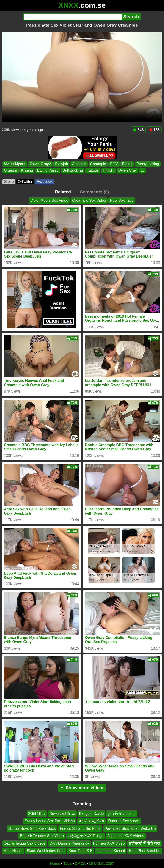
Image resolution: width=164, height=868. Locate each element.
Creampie (98, 164)
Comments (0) (94, 192)
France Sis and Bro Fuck (80, 828)
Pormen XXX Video (109, 843)
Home (55, 864)
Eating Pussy (48, 170)
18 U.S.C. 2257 (101, 864)
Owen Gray (127, 170)
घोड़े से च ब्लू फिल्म (91, 821)
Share (9, 182)
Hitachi (109, 170)
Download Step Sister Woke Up (130, 828)
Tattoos (93, 170)
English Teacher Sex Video (42, 836)
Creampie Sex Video (89, 200)
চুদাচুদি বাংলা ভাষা (122, 814)
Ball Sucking (73, 170)
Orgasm (10, 170)
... (142, 170)
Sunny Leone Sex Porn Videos (50, 821)
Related (63, 192)
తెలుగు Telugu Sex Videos (25, 843)
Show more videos (82, 788)
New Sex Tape (122, 200)
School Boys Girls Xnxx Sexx (32, 828)
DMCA (80, 864)
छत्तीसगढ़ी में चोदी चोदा (144, 843)
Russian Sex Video (124, 821)
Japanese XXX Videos (126, 836)
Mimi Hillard (13, 851)
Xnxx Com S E (81, 851)
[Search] (73, 17)
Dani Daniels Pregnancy (69, 843)
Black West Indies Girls (46, 851)
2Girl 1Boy (37, 814)
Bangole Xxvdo (92, 814)
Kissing (27, 170)
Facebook (44, 182)
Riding (127, 164)
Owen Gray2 (40, 164)
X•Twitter (25, 182)
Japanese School (111, 851)
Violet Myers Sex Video (49, 200)
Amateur (79, 164)
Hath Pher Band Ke (145, 851)
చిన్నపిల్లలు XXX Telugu (86, 836)
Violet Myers (15, 164)
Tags (67, 864)
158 (154, 130)
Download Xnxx (62, 814)
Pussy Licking (148, 164)
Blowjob (61, 164)
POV (114, 164)
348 (138, 130)
